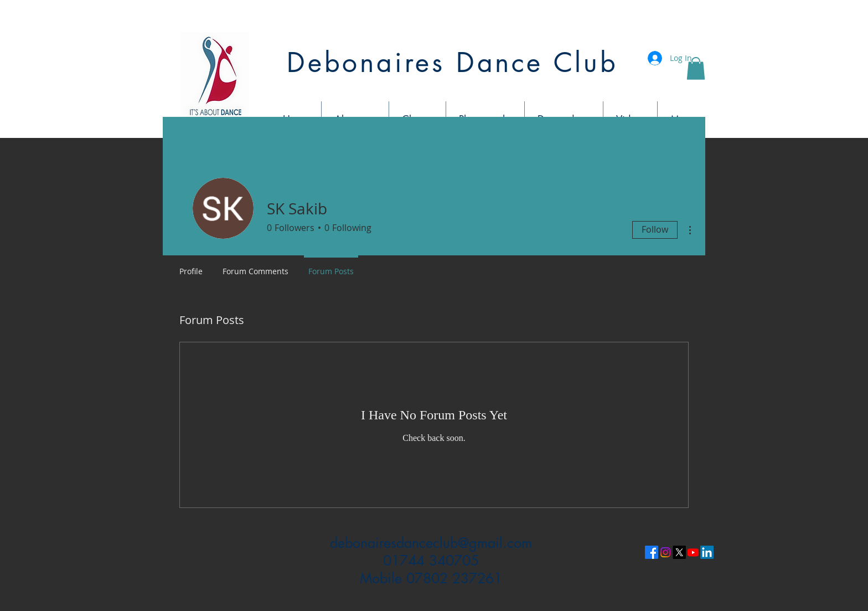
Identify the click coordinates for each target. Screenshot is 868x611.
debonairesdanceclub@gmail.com (431, 543)
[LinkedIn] (707, 552)
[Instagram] (665, 552)
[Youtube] (693, 552)
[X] (679, 552)
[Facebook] (652, 552)
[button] (696, 68)
